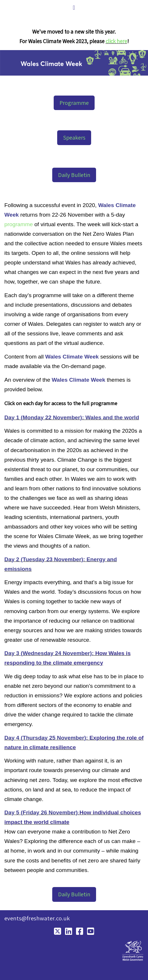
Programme (74, 103)
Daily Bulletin (74, 175)
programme (19, 224)
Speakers (74, 138)
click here (116, 41)
